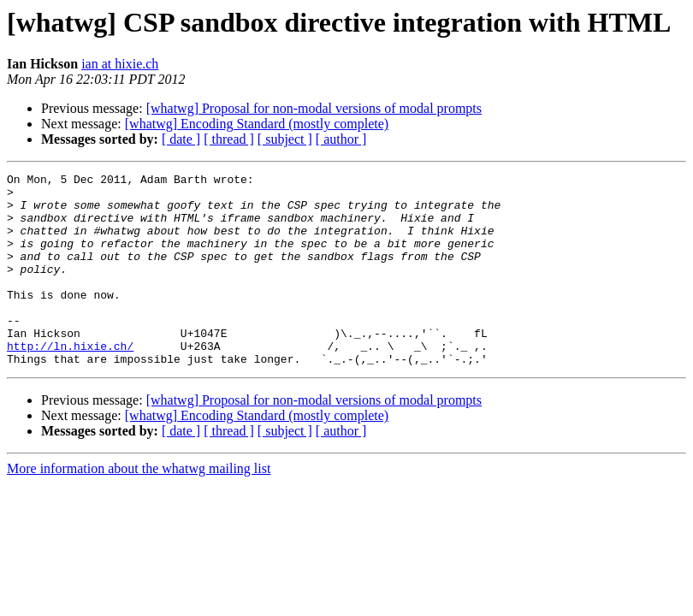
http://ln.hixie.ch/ (70, 382)
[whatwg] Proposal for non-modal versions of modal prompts (314, 108)
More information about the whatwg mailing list (139, 507)
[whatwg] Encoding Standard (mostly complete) (257, 124)
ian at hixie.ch (120, 64)
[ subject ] (285, 139)
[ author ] (341, 139)
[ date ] (181, 139)
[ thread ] (229, 139)
